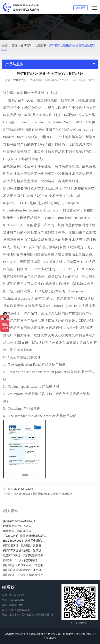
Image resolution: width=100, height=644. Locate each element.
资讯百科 (26, 45)
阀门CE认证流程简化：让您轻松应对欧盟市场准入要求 (25, 570)
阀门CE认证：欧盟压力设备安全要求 (25, 546)
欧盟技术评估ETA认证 (17, 526)
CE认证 (26, 115)
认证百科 (41, 45)
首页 (14, 45)
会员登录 (81, 8)
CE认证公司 (19, 80)
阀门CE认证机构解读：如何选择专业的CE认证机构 (25, 550)
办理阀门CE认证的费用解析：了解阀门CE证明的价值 (25, 560)
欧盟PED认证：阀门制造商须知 (23, 555)
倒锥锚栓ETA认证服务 (17, 531)
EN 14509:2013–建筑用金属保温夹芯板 (25, 541)
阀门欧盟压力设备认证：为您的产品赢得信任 (25, 565)
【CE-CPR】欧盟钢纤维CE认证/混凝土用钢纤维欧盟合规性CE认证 (25, 536)
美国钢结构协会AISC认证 (19, 521)
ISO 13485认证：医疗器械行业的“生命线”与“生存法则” (43, 494)
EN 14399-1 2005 (23, 489)
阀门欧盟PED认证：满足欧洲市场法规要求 (25, 575)
